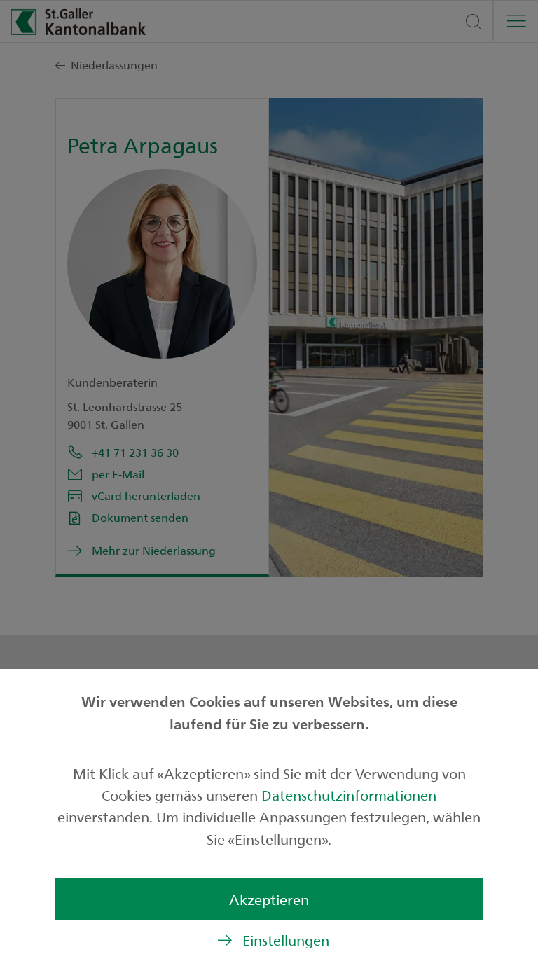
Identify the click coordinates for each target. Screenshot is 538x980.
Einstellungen (286, 940)
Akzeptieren (269, 899)
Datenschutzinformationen (349, 795)
